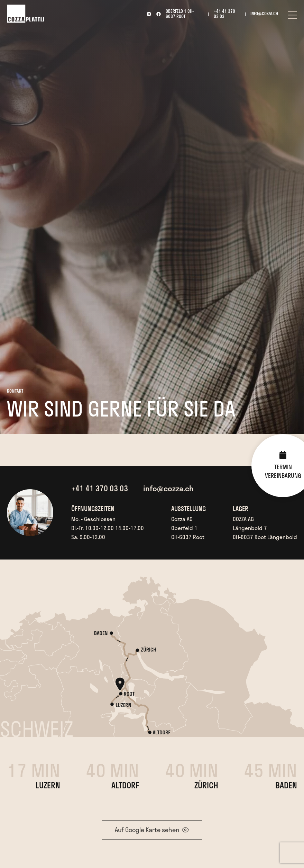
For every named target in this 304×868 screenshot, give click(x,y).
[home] (26, 14)
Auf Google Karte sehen (147, 833)
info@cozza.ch (264, 14)
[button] (293, 14)
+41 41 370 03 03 (224, 14)
